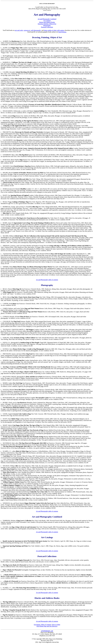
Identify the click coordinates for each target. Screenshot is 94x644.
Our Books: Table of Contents (42, 625)
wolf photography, (36, 30)
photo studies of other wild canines (54, 30)
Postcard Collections (47, 27)
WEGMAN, (6, 466)
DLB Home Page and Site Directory (47, 626)
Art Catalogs (47, 21)
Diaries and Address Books (47, 22)
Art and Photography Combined (47, 19)
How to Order (56, 625)
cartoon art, (27, 30)
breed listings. (62, 32)
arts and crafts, (19, 30)
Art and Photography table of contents (47, 280)
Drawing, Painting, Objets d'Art (47, 24)
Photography (47, 25)
